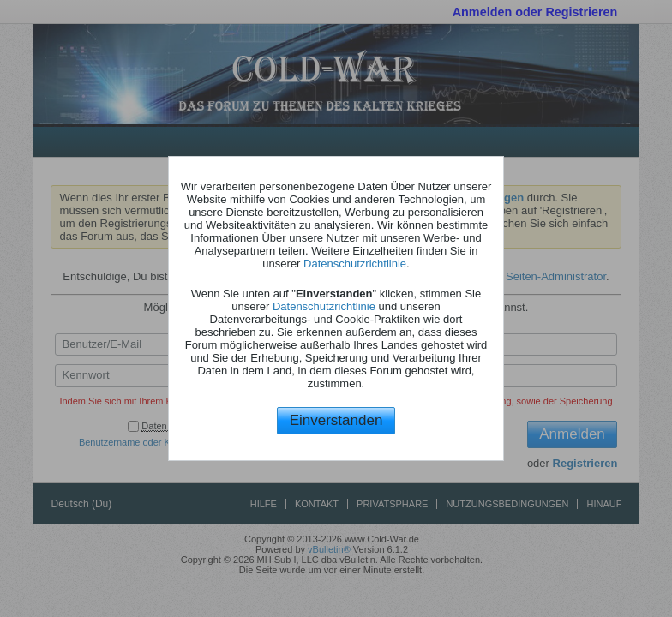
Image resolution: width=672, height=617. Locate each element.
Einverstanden (336, 420)
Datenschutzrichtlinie (355, 264)
